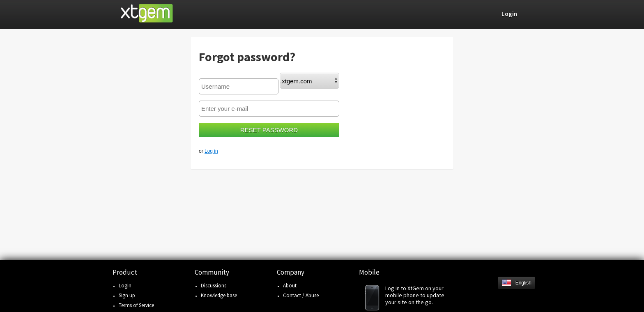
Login (125, 286)
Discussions (214, 286)
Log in (211, 151)
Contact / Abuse (301, 295)
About (290, 286)
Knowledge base (219, 295)
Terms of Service (136, 305)
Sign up (127, 295)
